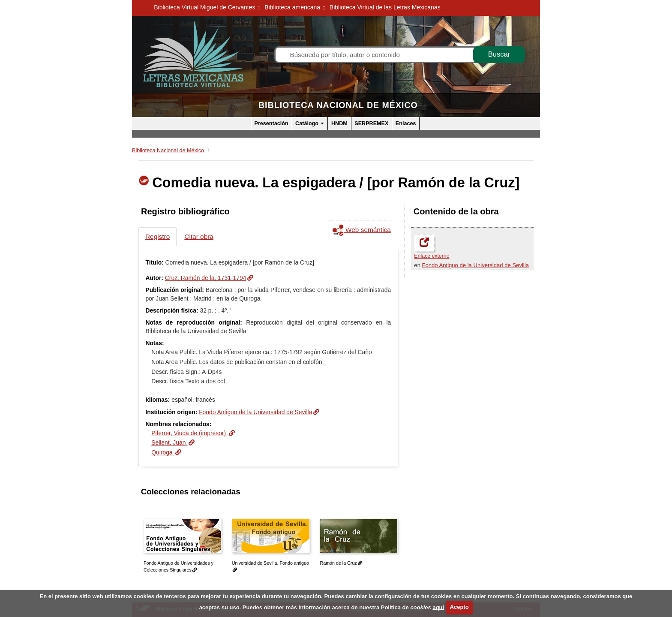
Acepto (459, 607)
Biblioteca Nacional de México (338, 105)
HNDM (339, 123)
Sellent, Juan (169, 442)
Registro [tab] (157, 236)
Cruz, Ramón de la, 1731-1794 (206, 278)
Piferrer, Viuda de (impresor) (189, 433)
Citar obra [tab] (199, 236)
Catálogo (310, 123)
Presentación (271, 123)
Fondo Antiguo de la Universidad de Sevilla (475, 265)
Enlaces (406, 123)
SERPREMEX (371, 123)
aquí (438, 607)
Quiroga (163, 452)
